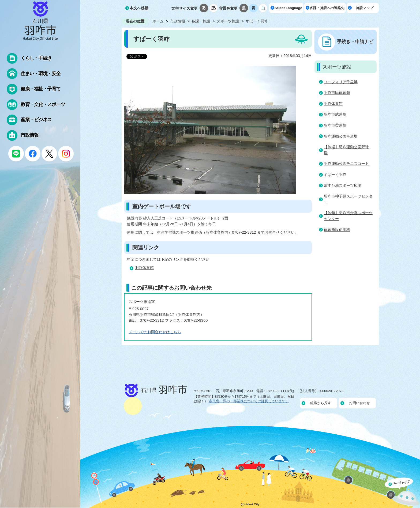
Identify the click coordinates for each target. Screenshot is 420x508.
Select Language (288, 8)
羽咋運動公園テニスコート (346, 164)
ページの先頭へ (402, 493)
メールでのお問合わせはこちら (155, 332)
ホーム (158, 21)
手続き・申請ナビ (355, 41)
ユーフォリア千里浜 (341, 82)
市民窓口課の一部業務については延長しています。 (249, 401)
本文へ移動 (139, 8)
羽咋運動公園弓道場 (341, 136)
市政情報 (178, 21)
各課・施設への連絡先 (327, 8)
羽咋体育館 (144, 268)
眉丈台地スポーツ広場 (343, 185)
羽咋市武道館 (335, 114)
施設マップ (365, 8)
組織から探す (321, 403)
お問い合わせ (359, 403)
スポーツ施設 (228, 21)
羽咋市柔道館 (335, 125)
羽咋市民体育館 (337, 93)
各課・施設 (201, 21)
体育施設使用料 (337, 230)
